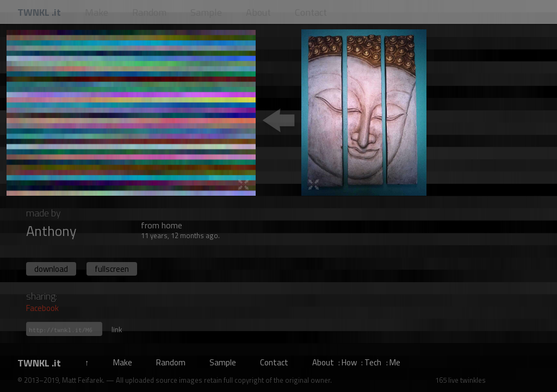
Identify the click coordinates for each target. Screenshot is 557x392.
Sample (223, 362)
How (349, 362)
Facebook (42, 308)
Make (123, 362)
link (117, 329)
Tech (373, 362)
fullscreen (112, 269)
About (323, 362)
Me (395, 362)
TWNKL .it (39, 363)
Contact (274, 362)
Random (171, 362)
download (51, 269)
